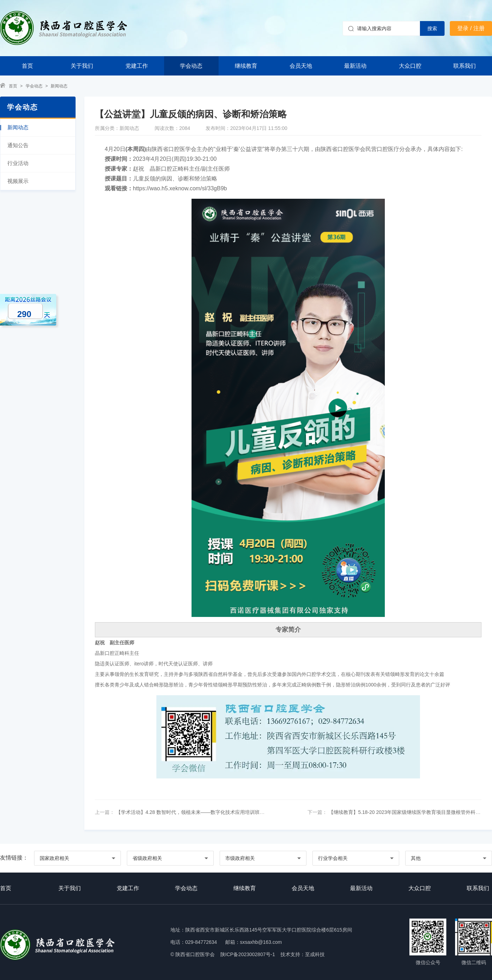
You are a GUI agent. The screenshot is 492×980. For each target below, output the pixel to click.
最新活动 (355, 66)
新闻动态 (59, 86)
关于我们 (82, 66)
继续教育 (246, 66)
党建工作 (137, 66)
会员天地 (301, 66)
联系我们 (465, 66)
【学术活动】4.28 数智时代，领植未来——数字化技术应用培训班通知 (192, 812)
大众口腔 (410, 66)
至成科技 (315, 954)
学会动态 (191, 66)
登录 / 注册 (471, 28)
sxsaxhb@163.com (261, 942)
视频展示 (18, 181)
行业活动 (18, 163)
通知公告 (18, 145)
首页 (27, 66)
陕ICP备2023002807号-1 (248, 954)
